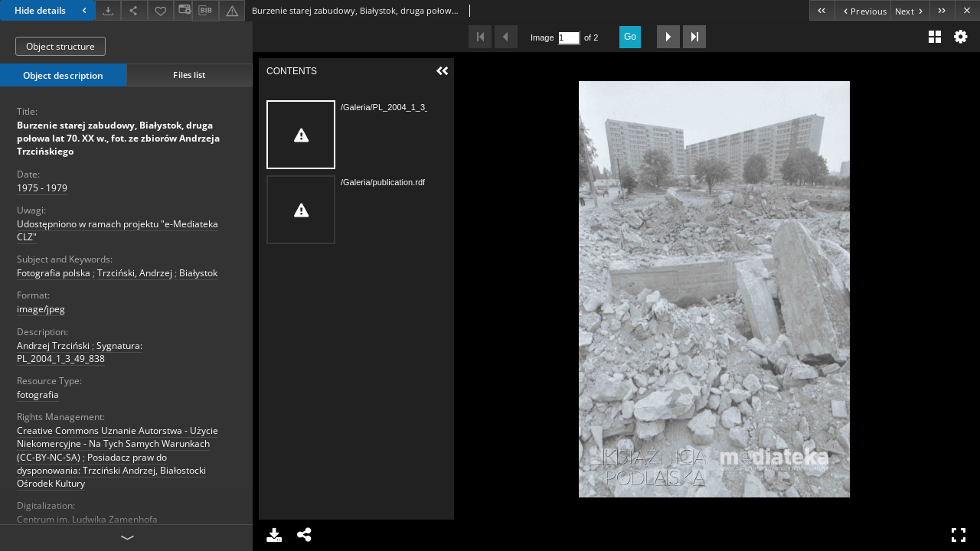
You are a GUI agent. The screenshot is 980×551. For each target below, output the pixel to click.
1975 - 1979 (42, 188)
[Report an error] (232, 10)
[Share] (134, 10)
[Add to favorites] (161, 10)
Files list (189, 75)
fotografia (38, 395)
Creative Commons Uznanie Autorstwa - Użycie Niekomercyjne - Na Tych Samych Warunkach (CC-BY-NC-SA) (118, 443)
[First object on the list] (822, 10)
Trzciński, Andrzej (135, 273)
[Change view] (183, 10)
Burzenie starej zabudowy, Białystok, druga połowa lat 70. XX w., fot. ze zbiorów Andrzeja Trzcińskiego (118, 138)
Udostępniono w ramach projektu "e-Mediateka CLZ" (118, 230)
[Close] (967, 10)
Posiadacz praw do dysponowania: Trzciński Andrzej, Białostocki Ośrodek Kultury (111, 470)
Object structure (60, 46)
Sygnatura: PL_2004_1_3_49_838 (80, 352)
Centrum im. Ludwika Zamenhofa (87, 519)
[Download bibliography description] (205, 11)
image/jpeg (41, 309)
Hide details (52, 10)
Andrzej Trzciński (53, 346)
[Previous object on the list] (862, 10)
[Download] (108, 10)
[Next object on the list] (910, 10)
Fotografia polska (54, 273)
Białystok (198, 273)
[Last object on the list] (942, 10)
